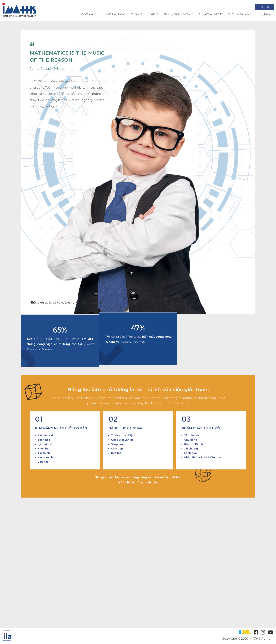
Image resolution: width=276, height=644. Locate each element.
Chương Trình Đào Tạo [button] (174, 14)
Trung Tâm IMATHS (208, 14)
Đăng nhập (261, 14)
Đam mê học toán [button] (109, 14)
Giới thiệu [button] (84, 14)
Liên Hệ (262, 7)
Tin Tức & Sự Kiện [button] (235, 14)
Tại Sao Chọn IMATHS (142, 14)
